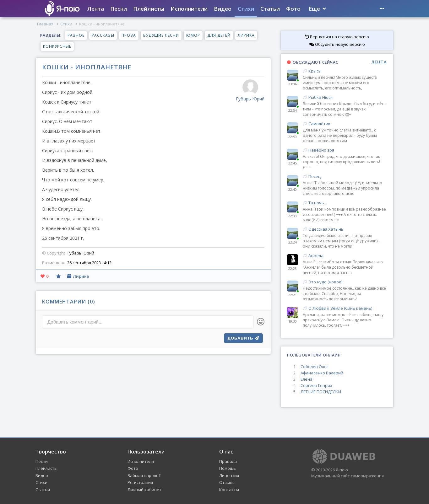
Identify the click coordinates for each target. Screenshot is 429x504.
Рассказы (103, 35)
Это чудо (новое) (345, 282)
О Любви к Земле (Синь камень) (345, 308)
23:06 (293, 84)
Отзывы (227, 482)
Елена (307, 379)
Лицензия (229, 475)
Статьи (270, 9)
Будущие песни (161, 35)
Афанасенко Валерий (322, 373)
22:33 (293, 216)
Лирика (246, 35)
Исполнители (189, 9)
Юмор (193, 35)
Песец (345, 177)
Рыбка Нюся (345, 97)
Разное (76, 35)
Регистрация (140, 482)
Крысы (345, 71)
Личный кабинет (144, 490)
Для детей (219, 35)
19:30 (293, 321)
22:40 (293, 189)
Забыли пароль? (144, 475)
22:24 (293, 242)
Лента (96, 9)
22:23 (293, 268)
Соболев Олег (314, 367)
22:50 (293, 137)
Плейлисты (149, 9)
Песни (119, 9)
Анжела (345, 256)
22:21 (293, 295)
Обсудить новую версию (337, 44)
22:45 (293, 163)
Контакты (229, 490)
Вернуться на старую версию (337, 37)
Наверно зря (345, 150)
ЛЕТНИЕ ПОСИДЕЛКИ (321, 392)
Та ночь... (345, 203)
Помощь (228, 468)
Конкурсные (57, 46)
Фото (293, 9)
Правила (228, 461)
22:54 (293, 110)
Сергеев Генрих (316, 385)
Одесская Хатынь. (345, 229)
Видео (223, 9)
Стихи (246, 9)
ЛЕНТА (379, 62)
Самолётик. (345, 124)
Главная (45, 24)
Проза (129, 35)
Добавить (243, 338)
